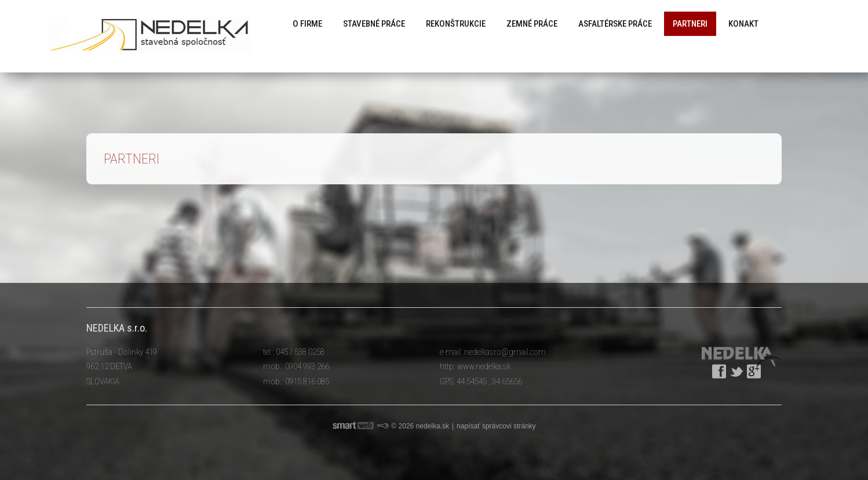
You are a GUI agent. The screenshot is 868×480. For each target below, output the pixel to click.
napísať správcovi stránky (496, 426)
